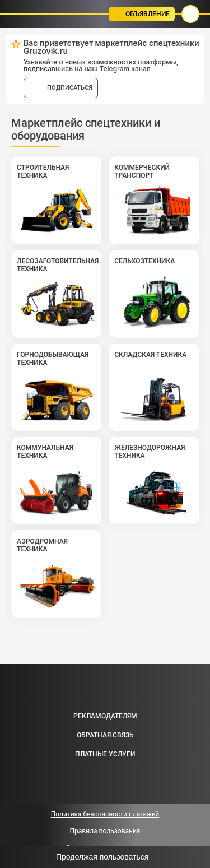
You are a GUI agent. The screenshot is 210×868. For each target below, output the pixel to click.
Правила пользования (105, 831)
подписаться (70, 88)
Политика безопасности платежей (105, 814)
